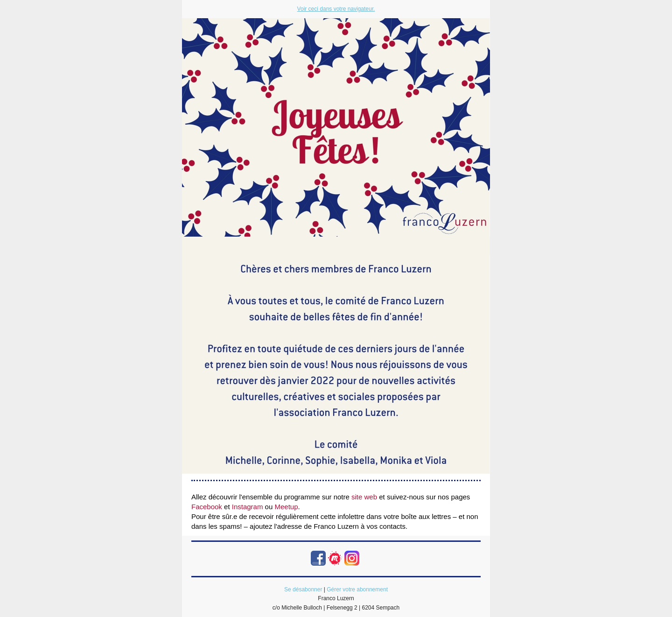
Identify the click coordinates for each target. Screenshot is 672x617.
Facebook (207, 507)
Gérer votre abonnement (357, 589)
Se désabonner (303, 589)
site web (364, 497)
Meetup (286, 507)
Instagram (248, 507)
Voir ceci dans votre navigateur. (336, 9)
